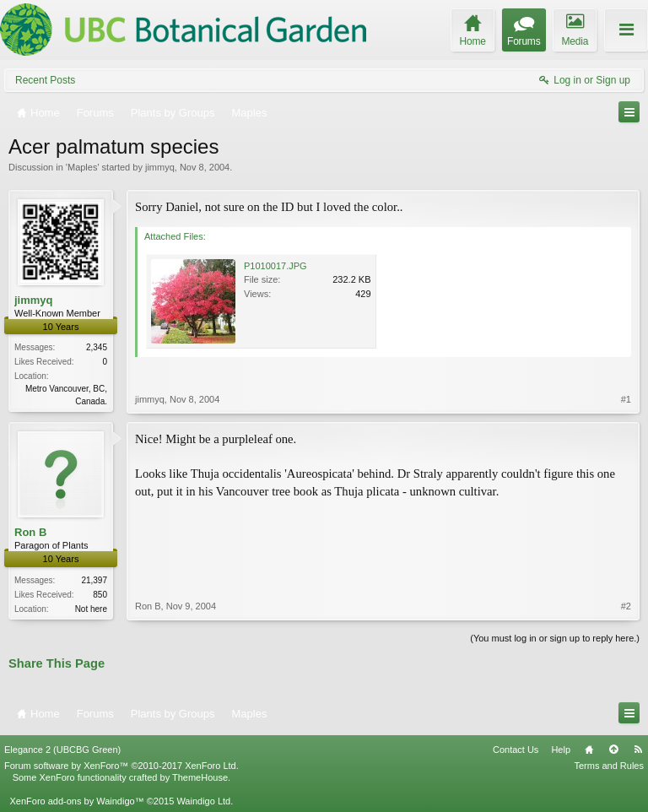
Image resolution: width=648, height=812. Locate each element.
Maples (82, 167)
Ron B (30, 532)
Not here (91, 609)
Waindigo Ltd (203, 801)
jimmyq (160, 167)
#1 (626, 399)
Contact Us (516, 750)
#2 (626, 606)
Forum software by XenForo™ (121, 766)
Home (589, 750)
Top (613, 750)
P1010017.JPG (275, 266)
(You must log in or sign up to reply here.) (555, 638)
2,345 (97, 347)
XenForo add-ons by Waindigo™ (76, 801)
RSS (638, 750)
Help (561, 750)
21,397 (94, 580)
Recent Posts (45, 80)
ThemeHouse (200, 777)
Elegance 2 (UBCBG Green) (62, 750)
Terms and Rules (609, 766)
